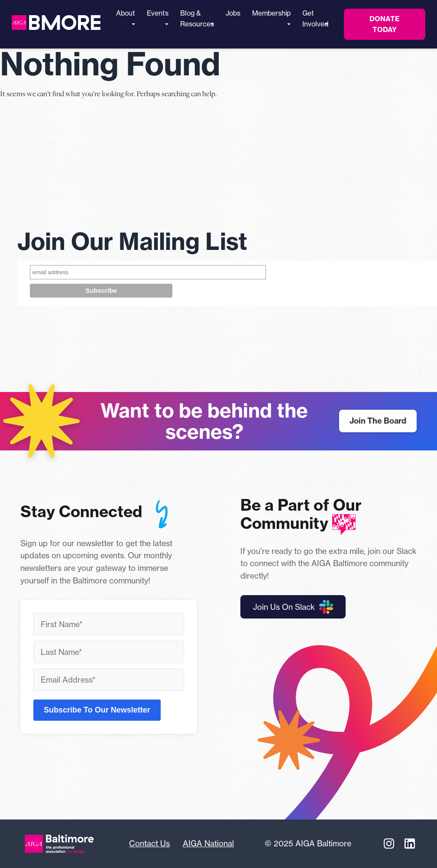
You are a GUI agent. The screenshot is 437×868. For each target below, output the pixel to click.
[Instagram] (389, 844)
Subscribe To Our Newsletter (97, 710)
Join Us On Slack (293, 607)
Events (158, 17)
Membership (271, 17)
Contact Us (149, 843)
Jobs (233, 13)
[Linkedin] (410, 844)
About (126, 17)
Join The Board (378, 421)
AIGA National (208, 843)
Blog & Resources (197, 19)
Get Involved (315, 19)
